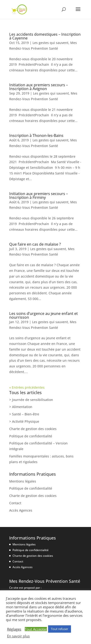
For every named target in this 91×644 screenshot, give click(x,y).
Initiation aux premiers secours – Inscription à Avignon (39, 87)
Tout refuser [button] (60, 629)
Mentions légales (23, 481)
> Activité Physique (24, 421)
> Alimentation (21, 407)
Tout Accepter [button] (36, 629)
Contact (15, 503)
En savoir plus (18, 636)
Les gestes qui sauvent (50, 43)
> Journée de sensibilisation (31, 400)
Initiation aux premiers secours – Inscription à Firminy (39, 196)
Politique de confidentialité (31, 436)
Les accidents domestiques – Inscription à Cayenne (45, 36)
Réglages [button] (14, 629)
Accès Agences (21, 510)
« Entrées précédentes (27, 387)
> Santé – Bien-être (24, 414)
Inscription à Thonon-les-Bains (36, 135)
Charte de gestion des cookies (33, 429)
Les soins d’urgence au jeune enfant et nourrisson (43, 315)
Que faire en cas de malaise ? (35, 244)
